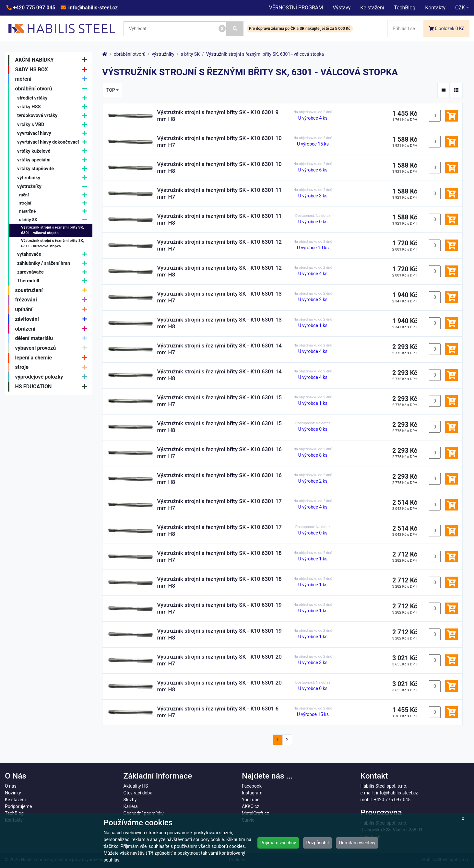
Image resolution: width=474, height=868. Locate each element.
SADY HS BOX (53, 70)
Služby (130, 800)
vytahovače (54, 255)
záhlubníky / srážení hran (54, 263)
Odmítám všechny (357, 843)
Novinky (13, 793)
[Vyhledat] (235, 29)
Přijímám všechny (278, 843)
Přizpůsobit (318, 843)
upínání (53, 310)
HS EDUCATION (53, 387)
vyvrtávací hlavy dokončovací (54, 142)
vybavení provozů (53, 348)
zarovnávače (54, 272)
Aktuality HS (136, 786)
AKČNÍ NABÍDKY (53, 60)
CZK (460, 8)
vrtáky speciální (54, 160)
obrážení (53, 329)
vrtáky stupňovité (54, 169)
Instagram (252, 793)
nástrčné (55, 211)
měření (53, 79)
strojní (55, 203)
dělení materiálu (53, 338)
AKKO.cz (250, 806)
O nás (11, 786)
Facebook (252, 786)
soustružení (53, 290)
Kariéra (131, 806)
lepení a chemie (53, 358)
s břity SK (55, 220)
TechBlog (405, 8)
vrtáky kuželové (54, 151)
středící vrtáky (54, 98)
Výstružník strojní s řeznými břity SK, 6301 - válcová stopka (53, 230)
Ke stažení (372, 8)
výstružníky (54, 187)
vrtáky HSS (54, 107)
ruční (55, 195)
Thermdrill (54, 281)
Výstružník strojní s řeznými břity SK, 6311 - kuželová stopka (53, 243)
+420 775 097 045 (34, 8)
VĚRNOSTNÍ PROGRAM (296, 8)
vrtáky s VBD (54, 125)
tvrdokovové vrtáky (54, 116)
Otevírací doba (138, 793)
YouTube (251, 800)
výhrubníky (54, 178)
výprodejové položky (53, 377)
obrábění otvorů (53, 89)
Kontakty (435, 8)
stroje (53, 368)
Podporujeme (18, 806)
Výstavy (342, 8)
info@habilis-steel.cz (92, 8)
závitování (53, 319)
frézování (53, 300)
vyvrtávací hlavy (54, 133)
